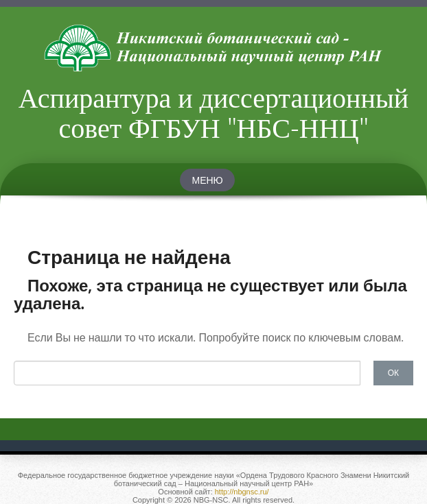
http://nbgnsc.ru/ (242, 492)
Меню (207, 180)
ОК (393, 372)
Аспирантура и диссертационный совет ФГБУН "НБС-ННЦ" (213, 112)
